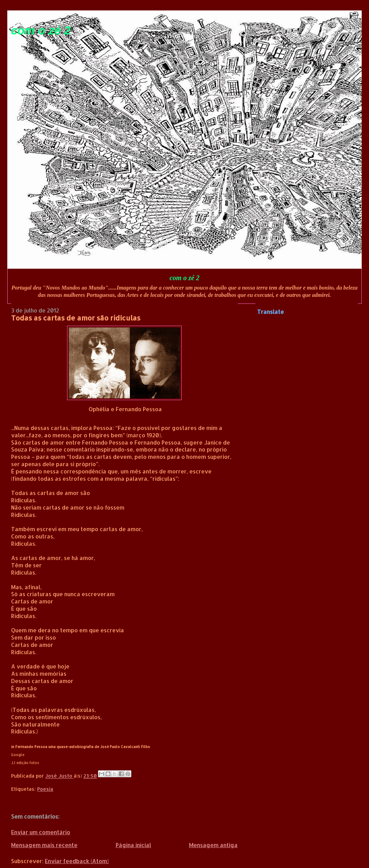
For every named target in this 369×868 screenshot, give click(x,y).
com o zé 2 (41, 30)
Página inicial (133, 845)
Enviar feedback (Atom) (77, 861)
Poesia (45, 789)
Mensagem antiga (213, 845)
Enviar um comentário (41, 832)
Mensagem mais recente (44, 845)
